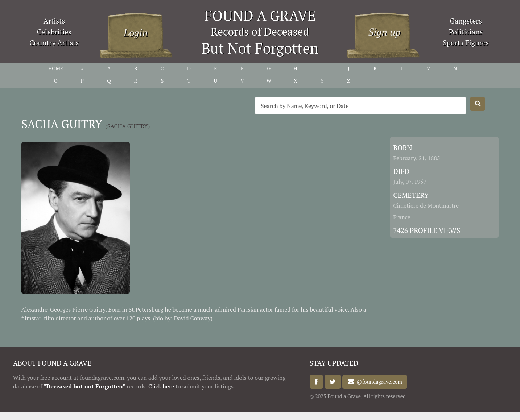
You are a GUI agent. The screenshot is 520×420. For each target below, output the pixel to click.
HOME (56, 68)
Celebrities (54, 32)
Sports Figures (466, 43)
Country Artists (54, 43)
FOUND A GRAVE (260, 15)
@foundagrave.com (378, 382)
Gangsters (466, 21)
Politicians (466, 32)
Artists (54, 21)
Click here (161, 386)
